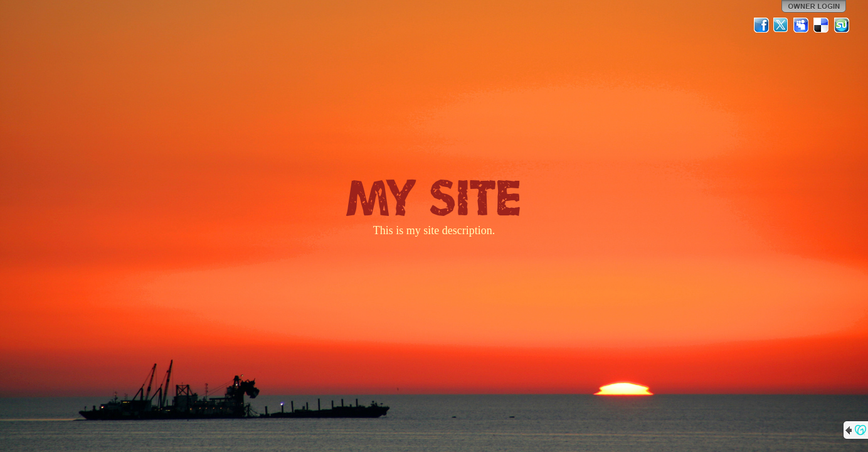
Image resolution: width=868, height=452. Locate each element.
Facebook (761, 25)
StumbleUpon (842, 25)
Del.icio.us (822, 25)
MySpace (802, 25)
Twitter (781, 25)
